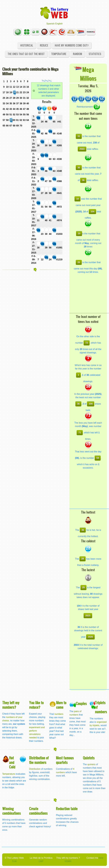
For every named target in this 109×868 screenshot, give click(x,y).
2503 (82, 149)
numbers (59, 714)
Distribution (35, 769)
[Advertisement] (89, 295)
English (59, 24)
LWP (41, 861)
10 (77, 199)
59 (98, 458)
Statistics (95, 54)
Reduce (44, 45)
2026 (90, 637)
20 (79, 234)
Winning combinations (11, 811)
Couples (81, 703)
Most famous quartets (65, 760)
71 (80, 433)
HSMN (68, 861)
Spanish (51, 24)
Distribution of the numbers (39, 760)
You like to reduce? (36, 705)
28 (83, 559)
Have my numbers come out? (72, 45)
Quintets (89, 758)
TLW (14, 861)
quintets (91, 764)
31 (79, 136)
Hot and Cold (12, 762)
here (101, 858)
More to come (61, 705)
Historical (27, 45)
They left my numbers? (11, 705)
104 (92, 212)
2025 (88, 616)
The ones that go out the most (26, 54)
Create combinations (38, 811)
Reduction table (67, 808)
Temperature (59, 54)
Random (77, 54)
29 (83, 587)
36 (79, 168)
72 (87, 343)
